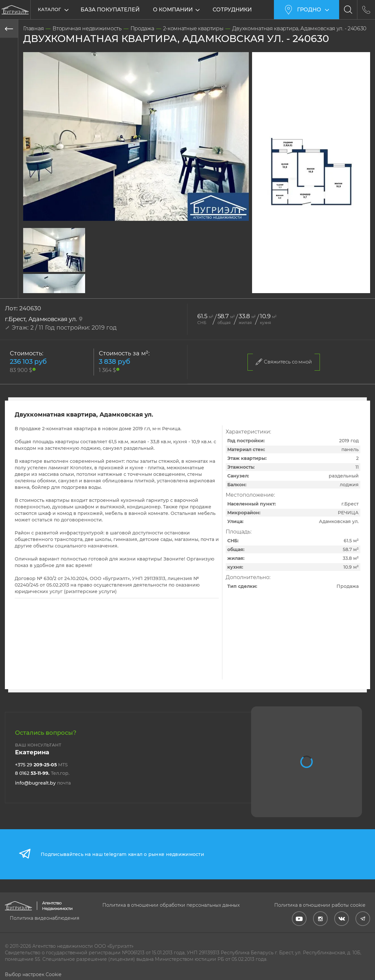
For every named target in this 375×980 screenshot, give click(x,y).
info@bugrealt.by (43, 783)
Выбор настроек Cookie (33, 974)
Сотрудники (233, 10)
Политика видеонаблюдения (45, 918)
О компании (173, 10)
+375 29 (41, 765)
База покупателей (110, 10)
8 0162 (42, 773)
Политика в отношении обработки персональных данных (171, 905)
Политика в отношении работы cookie (320, 905)
